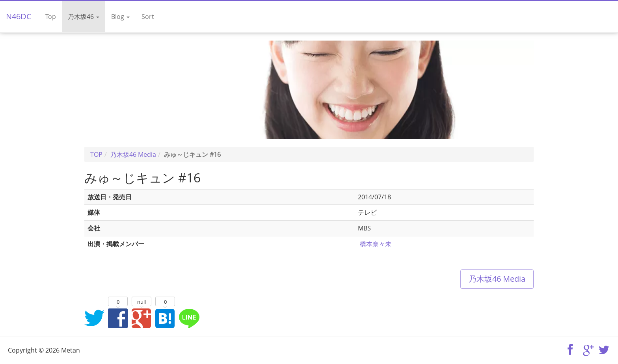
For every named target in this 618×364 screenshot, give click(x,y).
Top (51, 17)
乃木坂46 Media (497, 279)
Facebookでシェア (118, 318)
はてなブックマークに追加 (165, 318)
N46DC (19, 16)
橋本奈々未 (376, 244)
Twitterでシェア (94, 318)
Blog (120, 17)
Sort (148, 17)
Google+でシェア (141, 318)
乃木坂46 (84, 17)
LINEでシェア (189, 318)
